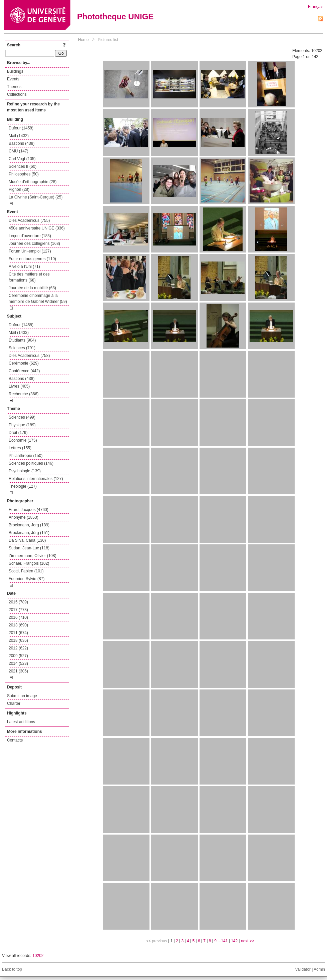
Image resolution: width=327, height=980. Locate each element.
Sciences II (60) (23, 166)
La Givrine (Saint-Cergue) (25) (36, 197)
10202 (38, 956)
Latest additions (21, 722)
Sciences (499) (22, 417)
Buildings (15, 71)
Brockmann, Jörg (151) (29, 533)
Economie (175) (23, 440)
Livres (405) (19, 386)
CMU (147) (19, 151)
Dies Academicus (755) (29, 220)
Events (13, 79)
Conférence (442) (24, 371)
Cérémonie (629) (24, 363)
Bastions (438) (22, 143)
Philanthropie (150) (26, 456)
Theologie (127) (23, 486)
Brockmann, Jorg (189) (29, 525)
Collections (17, 94)
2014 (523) (18, 663)
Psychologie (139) (25, 471)
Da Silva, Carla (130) (27, 540)
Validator (303, 969)
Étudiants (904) (22, 340)
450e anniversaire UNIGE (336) (37, 228)
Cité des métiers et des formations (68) (29, 277)
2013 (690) (18, 625)
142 (234, 941)
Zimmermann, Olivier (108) (33, 556)
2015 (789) (18, 602)
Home (83, 40)
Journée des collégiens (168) (34, 243)
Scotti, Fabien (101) (26, 571)
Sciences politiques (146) (31, 463)
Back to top (12, 969)
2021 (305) (18, 671)
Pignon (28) (19, 189)
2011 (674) (18, 633)
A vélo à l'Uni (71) (24, 267)
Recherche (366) (24, 394)
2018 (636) (18, 640)
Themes (14, 87)
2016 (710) (18, 617)
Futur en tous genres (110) (32, 259)
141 (224, 941)
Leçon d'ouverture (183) (30, 236)
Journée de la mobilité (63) (32, 288)
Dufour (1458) (21, 128)
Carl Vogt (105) (22, 159)
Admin (319, 969)
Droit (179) (18, 433)
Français (316, 7)
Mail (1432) (19, 136)
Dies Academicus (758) (29, 356)
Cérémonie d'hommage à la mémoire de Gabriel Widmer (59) (38, 299)
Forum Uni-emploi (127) (30, 251)
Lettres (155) (20, 448)
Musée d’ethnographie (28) (33, 182)
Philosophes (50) (24, 174)
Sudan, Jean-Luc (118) (29, 548)
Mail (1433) (19, 333)
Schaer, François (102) (29, 563)
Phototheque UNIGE (115, 17)
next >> (248, 941)
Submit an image (22, 696)
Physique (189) (22, 425)
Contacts (15, 740)
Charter (14, 703)
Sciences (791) (22, 348)
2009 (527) (18, 656)
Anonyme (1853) (24, 517)
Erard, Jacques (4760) (29, 510)
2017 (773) (18, 610)
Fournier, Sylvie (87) (27, 579)
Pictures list (108, 40)
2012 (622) (18, 648)
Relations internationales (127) (36, 479)
